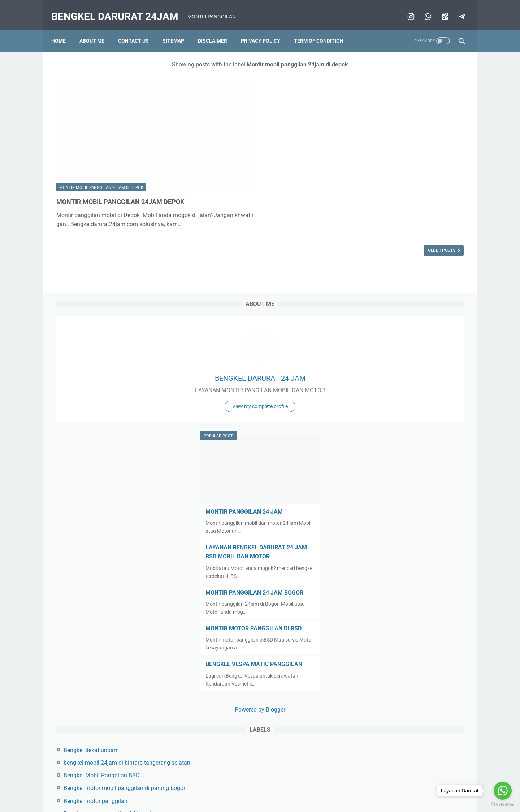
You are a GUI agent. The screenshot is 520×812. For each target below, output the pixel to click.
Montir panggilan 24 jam (394, 684)
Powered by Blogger (409, 473)
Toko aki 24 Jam (384, 744)
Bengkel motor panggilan (395, 582)
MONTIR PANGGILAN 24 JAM (399, 266)
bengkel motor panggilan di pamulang (411, 607)
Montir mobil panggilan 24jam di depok (101, 142)
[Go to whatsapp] (503, 791)
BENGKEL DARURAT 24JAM (120, 8)
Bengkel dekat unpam (390, 513)
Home (64, 29)
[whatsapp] (422, 9)
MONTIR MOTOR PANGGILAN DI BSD (409, 391)
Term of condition (324, 29)
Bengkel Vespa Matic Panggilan (403, 646)
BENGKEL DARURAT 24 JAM (410, 130)
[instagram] (405, 9)
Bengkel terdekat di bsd (392, 633)
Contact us (138, 29)
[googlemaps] (439, 9)
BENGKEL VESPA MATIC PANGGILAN (409, 427)
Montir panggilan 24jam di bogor (404, 697)
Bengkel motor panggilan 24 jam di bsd (413, 595)
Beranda (174, 789)
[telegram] (456, 9)
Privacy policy (266, 29)
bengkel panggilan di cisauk (398, 620)
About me (97, 29)
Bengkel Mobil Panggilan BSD (401, 547)
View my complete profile (409, 167)
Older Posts (308, 226)
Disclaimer (218, 29)
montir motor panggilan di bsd (401, 671)
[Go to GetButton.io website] (503, 805)
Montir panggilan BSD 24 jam (400, 731)
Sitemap (178, 29)
